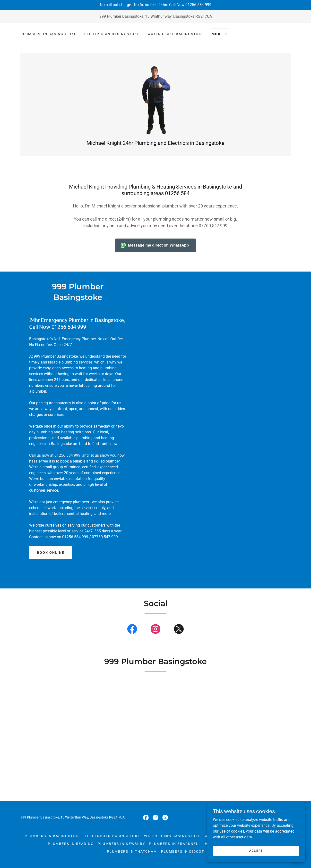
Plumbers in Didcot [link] (183, 856)
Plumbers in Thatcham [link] (132, 856)
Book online (51, 557)
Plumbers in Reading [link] (71, 849)
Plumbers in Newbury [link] (121, 849)
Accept (257, 851)
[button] (220, 32)
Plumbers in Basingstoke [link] (48, 34)
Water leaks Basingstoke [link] (176, 34)
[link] (155, 102)
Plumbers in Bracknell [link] (175, 849)
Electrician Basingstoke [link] (112, 34)
